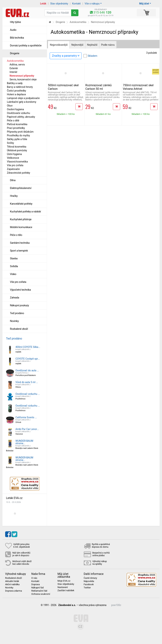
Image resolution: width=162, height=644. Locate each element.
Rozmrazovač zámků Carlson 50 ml (98, 87)
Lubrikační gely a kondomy (22, 102)
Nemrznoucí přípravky (22, 76)
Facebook (89, 584)
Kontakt (76, 4)
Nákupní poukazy (19, 305)
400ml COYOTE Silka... (28, 347)
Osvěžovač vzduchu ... (28, 394)
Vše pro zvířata (15, 165)
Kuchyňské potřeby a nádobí (25, 212)
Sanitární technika (20, 243)
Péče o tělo (16, 235)
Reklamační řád (39, 591)
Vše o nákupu (92, 4)
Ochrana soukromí (41, 594)
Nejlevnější (77, 45)
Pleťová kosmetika (17, 124)
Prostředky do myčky (18, 135)
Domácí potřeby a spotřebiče (26, 46)
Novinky (14, 321)
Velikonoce (13, 158)
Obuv (10, 106)
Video (13, 274)
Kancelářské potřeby (21, 204)
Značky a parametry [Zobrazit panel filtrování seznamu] (66, 56)
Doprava (36, 584)
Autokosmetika (15, 61)
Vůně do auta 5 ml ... (27, 382)
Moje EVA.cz (64, 581)
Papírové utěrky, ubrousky (21, 117)
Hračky (14, 196)
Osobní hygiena (15, 109)
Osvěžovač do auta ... (27, 370)
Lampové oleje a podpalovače (23, 98)
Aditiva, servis (17, 65)
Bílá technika (17, 38)
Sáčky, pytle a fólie (17, 139)
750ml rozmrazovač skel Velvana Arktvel (138, 87)
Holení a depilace (16, 94)
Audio (13, 30)
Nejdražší (92, 45)
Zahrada (14, 298)
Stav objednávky (59, 4)
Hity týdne (15, 22)
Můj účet (144, 4)
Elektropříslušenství (21, 188)
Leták (43, 4)
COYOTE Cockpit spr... (28, 359)
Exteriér (14, 68)
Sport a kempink (19, 251)
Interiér (13, 72)
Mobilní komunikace (21, 227)
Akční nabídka (12, 584)
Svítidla (14, 266)
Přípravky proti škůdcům (20, 132)
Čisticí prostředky (17, 91)
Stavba (14, 258)
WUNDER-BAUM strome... (24, 442)
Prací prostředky (16, 128)
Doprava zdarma (14, 591)
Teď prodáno (17, 313)
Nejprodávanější (59, 45)
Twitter (87, 588)
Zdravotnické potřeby (19, 173)
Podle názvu (108, 45)
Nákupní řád (38, 588)
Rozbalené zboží (19, 329)
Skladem (92, 56)
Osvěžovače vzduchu (18, 113)
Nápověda (89, 581)
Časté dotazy (90, 578)
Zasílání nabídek (66, 590)
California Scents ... (26, 417)
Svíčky (10, 143)
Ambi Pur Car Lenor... (27, 429)
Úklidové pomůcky (17, 150)
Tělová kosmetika (17, 147)
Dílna (13, 180)
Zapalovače (13, 169)
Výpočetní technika (20, 290)
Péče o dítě (13, 121)
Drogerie (15, 53)
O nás (34, 578)
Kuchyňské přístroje (21, 219)
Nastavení (63, 587)
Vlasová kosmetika (17, 162)
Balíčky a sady (15, 83)
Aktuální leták (12, 581)
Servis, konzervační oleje (23, 79)
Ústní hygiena (14, 154)
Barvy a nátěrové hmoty (20, 87)
